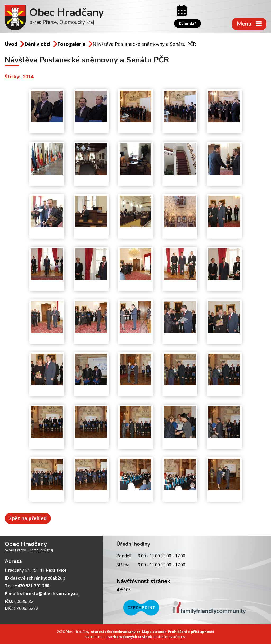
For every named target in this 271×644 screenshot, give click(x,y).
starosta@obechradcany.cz (49, 594)
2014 (28, 77)
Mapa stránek (154, 632)
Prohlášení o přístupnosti (191, 632)
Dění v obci (37, 44)
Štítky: (13, 77)
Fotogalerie (71, 44)
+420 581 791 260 (32, 586)
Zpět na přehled (28, 518)
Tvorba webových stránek (129, 637)
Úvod (11, 44)
